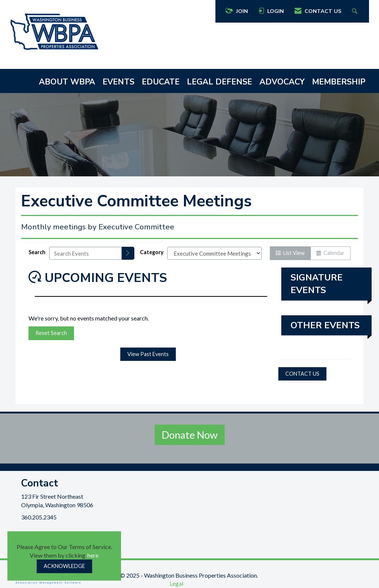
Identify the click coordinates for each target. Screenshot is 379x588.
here (93, 555)
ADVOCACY (282, 82)
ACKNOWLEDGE (64, 566)
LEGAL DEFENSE (219, 82)
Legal (176, 583)
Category (152, 252)
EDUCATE (161, 82)
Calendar (331, 253)
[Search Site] (355, 11)
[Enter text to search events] (85, 253)
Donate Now (190, 435)
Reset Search (51, 333)
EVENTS (118, 82)
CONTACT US (302, 374)
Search (37, 252)
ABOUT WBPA (67, 82)
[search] (128, 253)
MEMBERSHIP (339, 82)
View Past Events (148, 354)
